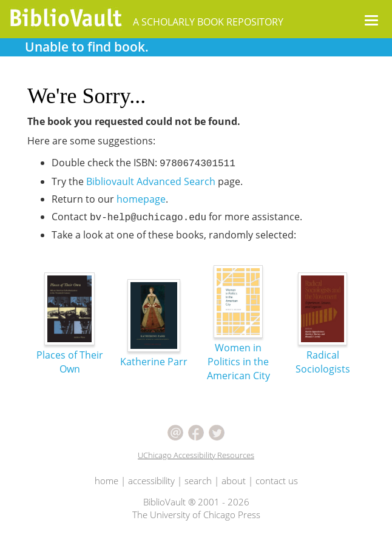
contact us (277, 481)
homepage (141, 199)
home (106, 481)
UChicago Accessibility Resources (196, 455)
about (234, 481)
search (198, 481)
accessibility (151, 481)
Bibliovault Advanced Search (151, 181)
